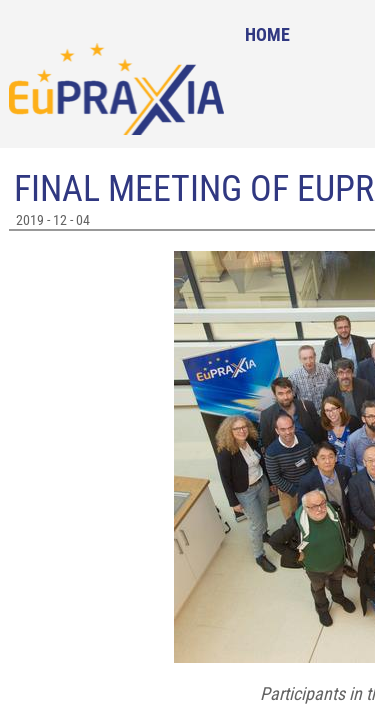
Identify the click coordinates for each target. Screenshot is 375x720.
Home (267, 34)
